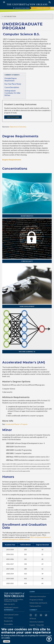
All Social (33, 619)
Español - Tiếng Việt (37, 625)
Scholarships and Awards (38, 603)
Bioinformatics (27, 216)
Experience (9, 610)
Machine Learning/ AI (27, 352)
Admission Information (38, 596)
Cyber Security (27, 261)
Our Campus (8, 618)
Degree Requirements (12, 160)
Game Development (27, 306)
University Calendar (37, 622)
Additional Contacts (11, 608)
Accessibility (8, 624)
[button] (15, 2)
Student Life (8, 621)
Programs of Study (36, 600)
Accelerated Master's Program (16, 424)
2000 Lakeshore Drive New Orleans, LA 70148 (14, 600)
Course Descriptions (12, 87)
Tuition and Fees (35, 606)
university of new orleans (22, 8)
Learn (32, 592)
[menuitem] (32, 615)
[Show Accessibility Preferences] (49, 639)
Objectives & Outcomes (18, 127)
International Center (11, 615)
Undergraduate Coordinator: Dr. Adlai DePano (12, 93)
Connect (33, 610)
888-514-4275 (9, 604)
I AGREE (7, 641)
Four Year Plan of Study (13, 84)
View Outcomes (13, 117)
